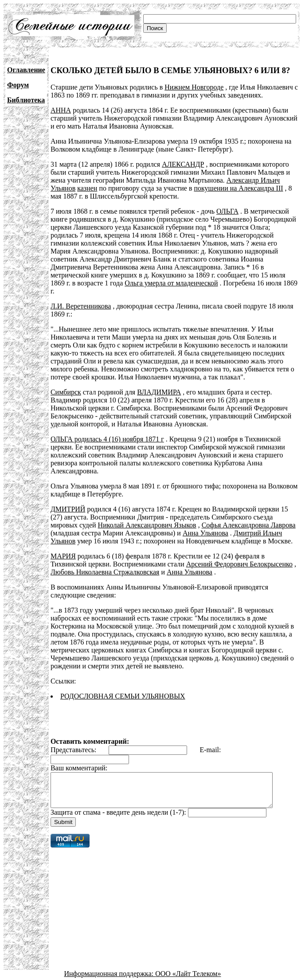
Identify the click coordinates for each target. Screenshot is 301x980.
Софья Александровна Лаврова (249, 517)
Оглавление (26, 70)
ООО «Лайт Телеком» (188, 972)
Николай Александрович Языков (147, 517)
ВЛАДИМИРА (159, 384)
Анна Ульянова (205, 525)
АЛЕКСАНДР (183, 164)
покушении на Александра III (238, 188)
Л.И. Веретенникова (81, 298)
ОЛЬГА (227, 211)
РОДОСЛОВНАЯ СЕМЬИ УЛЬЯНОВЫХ (123, 688)
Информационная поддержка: (110, 972)
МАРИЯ (63, 548)
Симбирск (66, 384)
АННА (61, 110)
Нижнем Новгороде (194, 87)
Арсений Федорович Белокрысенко (239, 556)
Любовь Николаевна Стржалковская (105, 564)
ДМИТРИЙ (68, 501)
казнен (87, 188)
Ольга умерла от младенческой (112, 283)
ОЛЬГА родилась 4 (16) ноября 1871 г (107, 431)
